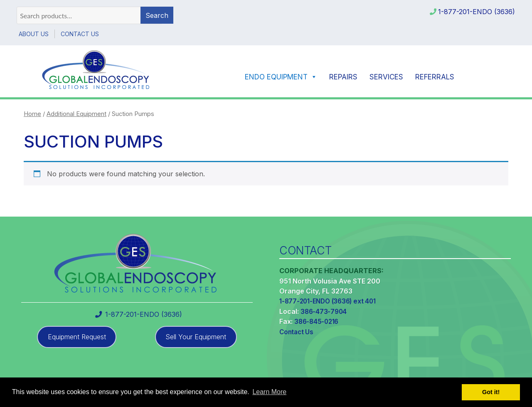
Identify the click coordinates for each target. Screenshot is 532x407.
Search (157, 15)
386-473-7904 (324, 312)
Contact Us (80, 34)
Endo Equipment (281, 77)
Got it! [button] (491, 392)
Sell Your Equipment (196, 337)
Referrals (435, 77)
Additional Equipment (76, 114)
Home (32, 114)
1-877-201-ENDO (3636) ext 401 (327, 301)
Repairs (343, 77)
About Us (34, 34)
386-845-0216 (316, 322)
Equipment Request (77, 337)
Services (386, 77)
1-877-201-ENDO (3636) (477, 12)
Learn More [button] (269, 392)
